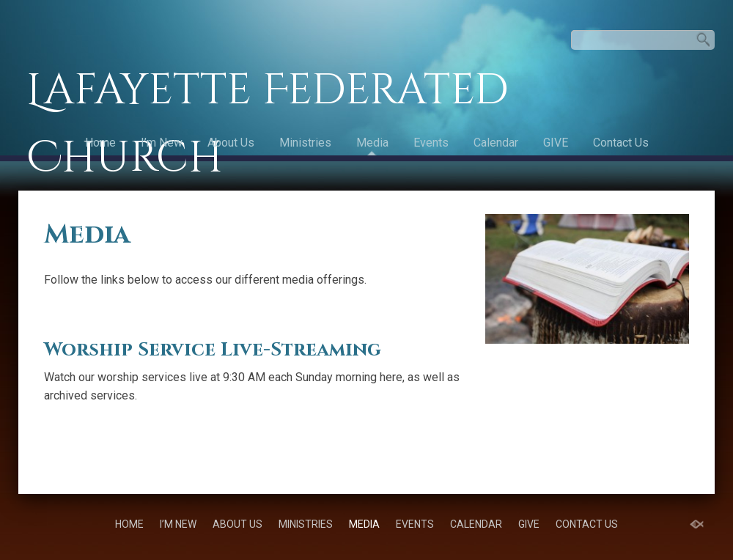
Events (431, 143)
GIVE (556, 143)
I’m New (162, 143)
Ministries (305, 143)
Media (372, 143)
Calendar (496, 143)
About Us (231, 143)
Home (100, 143)
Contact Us (621, 143)
